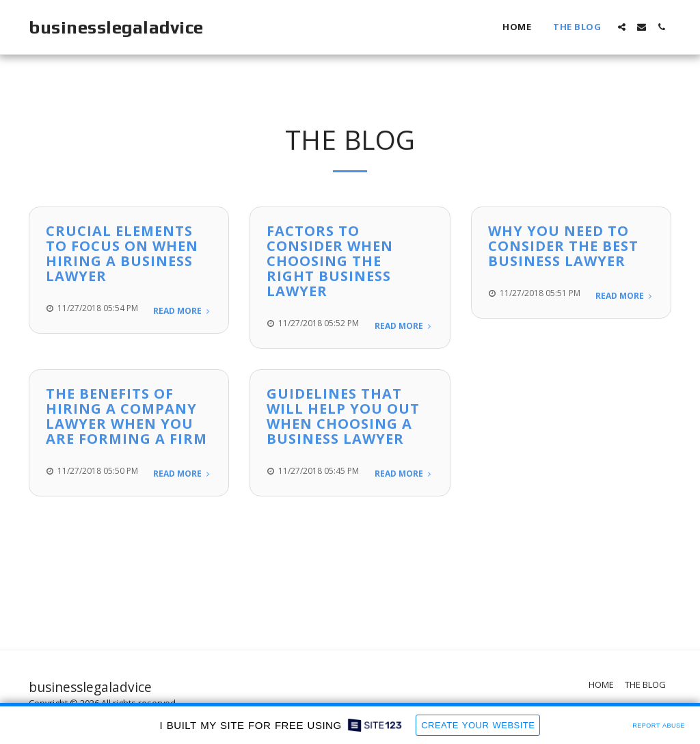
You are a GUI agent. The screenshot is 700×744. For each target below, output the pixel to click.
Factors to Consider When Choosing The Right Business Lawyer (330, 261)
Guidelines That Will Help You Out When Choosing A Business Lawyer (343, 416)
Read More (183, 311)
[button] (622, 27)
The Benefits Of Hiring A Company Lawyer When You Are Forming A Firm (126, 416)
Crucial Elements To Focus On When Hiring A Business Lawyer (122, 253)
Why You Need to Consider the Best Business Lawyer (563, 246)
